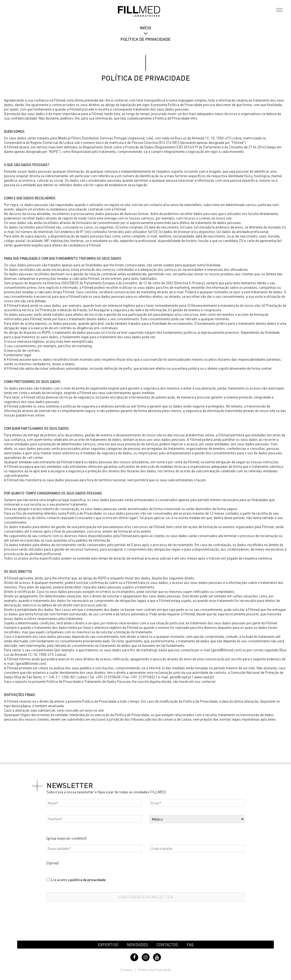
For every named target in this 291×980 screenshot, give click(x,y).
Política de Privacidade (154, 970)
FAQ (190, 945)
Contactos (167, 945)
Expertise (108, 945)
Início (145, 28)
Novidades (137, 945)
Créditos (126, 970)
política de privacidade (88, 880)
